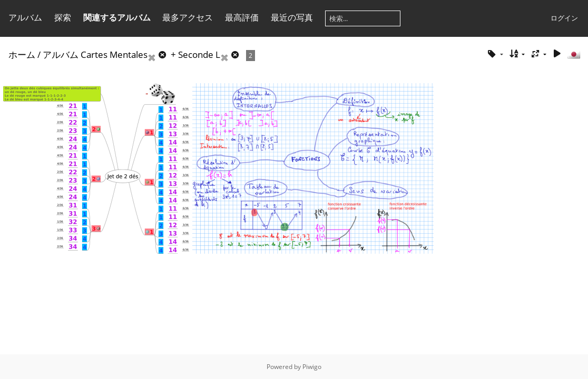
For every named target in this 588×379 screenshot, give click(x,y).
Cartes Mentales (114, 54)
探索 (63, 17)
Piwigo (312, 367)
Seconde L (199, 54)
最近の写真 (292, 17)
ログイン (564, 18)
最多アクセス (188, 17)
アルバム (25, 17)
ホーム (22, 54)
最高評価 (242, 17)
